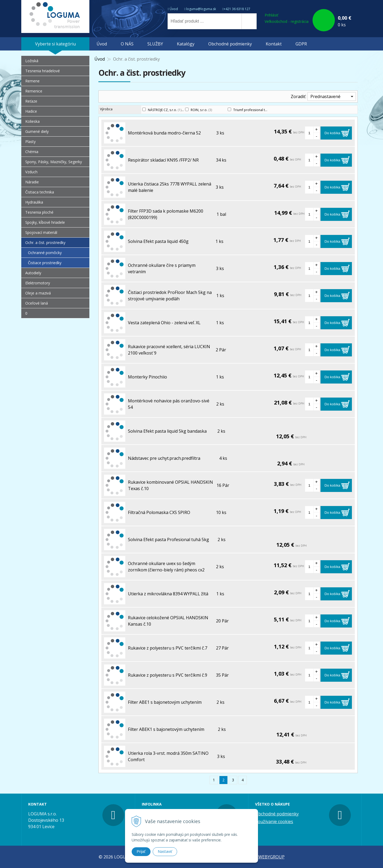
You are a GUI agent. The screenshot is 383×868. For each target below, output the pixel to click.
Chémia (32, 152)
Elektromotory (38, 283)
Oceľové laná (37, 303)
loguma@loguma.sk (201, 9)
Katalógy (186, 44)
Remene (32, 81)
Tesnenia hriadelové (43, 71)
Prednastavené (325, 96)
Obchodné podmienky (230, 44)
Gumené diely (37, 131)
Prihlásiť (271, 15)
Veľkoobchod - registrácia (287, 21)
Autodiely (33, 273)
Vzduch (31, 172)
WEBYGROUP (271, 857)
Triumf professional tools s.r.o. (259, 110)
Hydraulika (34, 202)
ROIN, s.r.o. (201, 110)
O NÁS (127, 44)
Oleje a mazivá (38, 293)
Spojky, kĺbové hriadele (45, 222)
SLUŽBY (155, 44)
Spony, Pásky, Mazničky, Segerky (54, 162)
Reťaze (31, 101)
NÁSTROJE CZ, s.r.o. (165, 110)
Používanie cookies (274, 821)
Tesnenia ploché (39, 212)
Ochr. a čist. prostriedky (45, 243)
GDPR (301, 44)
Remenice (34, 91)
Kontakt (274, 44)
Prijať (141, 852)
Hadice (31, 111)
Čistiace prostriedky (45, 263)
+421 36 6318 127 (237, 9)
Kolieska (32, 121)
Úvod (174, 9)
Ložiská (32, 61)
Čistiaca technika (40, 192)
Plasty (30, 142)
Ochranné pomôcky (45, 253)
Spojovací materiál (41, 232)
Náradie (32, 182)
